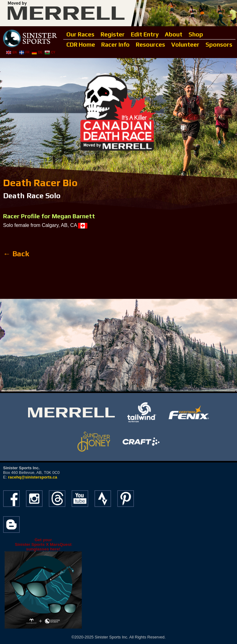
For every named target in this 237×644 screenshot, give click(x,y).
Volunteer (185, 44)
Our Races (80, 34)
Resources (150, 44)
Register (113, 34)
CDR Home (81, 44)
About (174, 34)
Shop (196, 34)
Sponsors (219, 44)
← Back (16, 254)
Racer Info (115, 44)
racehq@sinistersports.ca (33, 477)
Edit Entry (145, 34)
